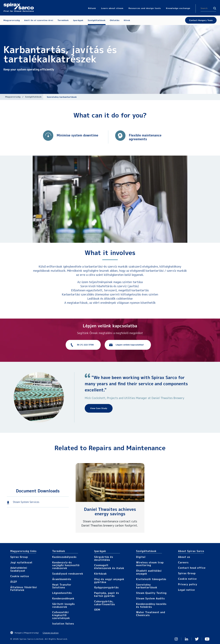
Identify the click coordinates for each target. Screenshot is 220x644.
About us (184, 557)
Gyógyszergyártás (106, 587)
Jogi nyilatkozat (21, 562)
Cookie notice (20, 576)
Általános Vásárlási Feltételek (24, 589)
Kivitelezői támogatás (151, 579)
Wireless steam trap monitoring (150, 564)
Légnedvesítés (62, 593)
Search (215, 8)
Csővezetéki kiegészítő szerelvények (61, 615)
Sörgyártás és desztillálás (104, 558)
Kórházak (100, 574)
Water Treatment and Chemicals (151, 614)
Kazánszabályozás (64, 557)
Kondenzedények (63, 598)
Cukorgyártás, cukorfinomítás (105, 603)
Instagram (176, 639)
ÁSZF (14, 582)
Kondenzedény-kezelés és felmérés (151, 605)
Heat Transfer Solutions (62, 586)
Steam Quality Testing (151, 593)
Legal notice (186, 590)
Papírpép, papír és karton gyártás (107, 594)
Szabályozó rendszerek (68, 574)
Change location (51, 633)
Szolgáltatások (33, 97)
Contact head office (192, 568)
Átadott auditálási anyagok (149, 572)
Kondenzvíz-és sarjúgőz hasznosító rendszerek (66, 565)
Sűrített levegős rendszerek (64, 605)
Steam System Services (26, 502)
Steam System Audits (150, 598)
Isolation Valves (63, 624)
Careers (183, 562)
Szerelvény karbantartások (147, 586)
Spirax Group (19, 557)
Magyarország (13, 97)
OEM (97, 610)
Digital (141, 557)
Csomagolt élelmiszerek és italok (109, 567)
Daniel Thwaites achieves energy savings (110, 512)
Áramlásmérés (62, 579)
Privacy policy (188, 584)
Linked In (186, 639)
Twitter (197, 639)
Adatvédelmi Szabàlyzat (19, 569)
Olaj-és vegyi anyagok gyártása (109, 581)
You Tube (207, 639)
